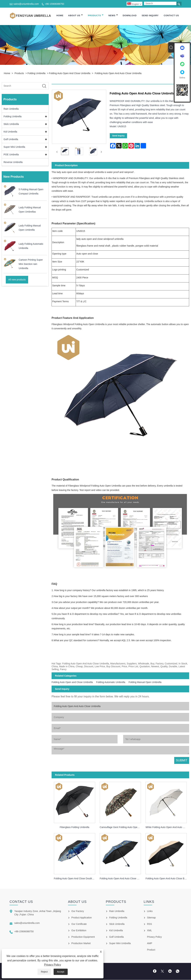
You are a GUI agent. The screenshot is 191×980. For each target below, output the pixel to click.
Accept (61, 972)
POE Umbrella (11, 155)
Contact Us (171, 16)
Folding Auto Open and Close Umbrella (70, 73)
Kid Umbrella (10, 132)
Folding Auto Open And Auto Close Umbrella (118, 73)
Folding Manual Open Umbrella (145, 682)
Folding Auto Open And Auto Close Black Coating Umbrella (167, 879)
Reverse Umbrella (13, 162)
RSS (150, 924)
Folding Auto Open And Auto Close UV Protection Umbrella (122, 879)
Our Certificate (79, 924)
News (113, 16)
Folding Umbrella (36, 73)
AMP (150, 943)
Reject (44, 972)
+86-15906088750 (54, 4)
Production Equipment (83, 937)
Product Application (82, 918)
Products (96, 16)
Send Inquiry (150, 16)
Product (151, 950)
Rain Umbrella (11, 109)
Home (60, 16)
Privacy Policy (53, 965)
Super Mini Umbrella (14, 147)
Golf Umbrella (11, 140)
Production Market (81, 943)
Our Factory (78, 911)
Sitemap (151, 918)
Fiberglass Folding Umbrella (74, 827)
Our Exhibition (79, 931)
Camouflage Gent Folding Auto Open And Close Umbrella (122, 827)
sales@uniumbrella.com (26, 4)
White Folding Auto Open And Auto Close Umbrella (167, 827)
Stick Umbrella (11, 124)
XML (150, 931)
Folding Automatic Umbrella (111, 682)
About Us (75, 16)
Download (130, 16)
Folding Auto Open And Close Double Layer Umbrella (76, 879)
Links (150, 911)
